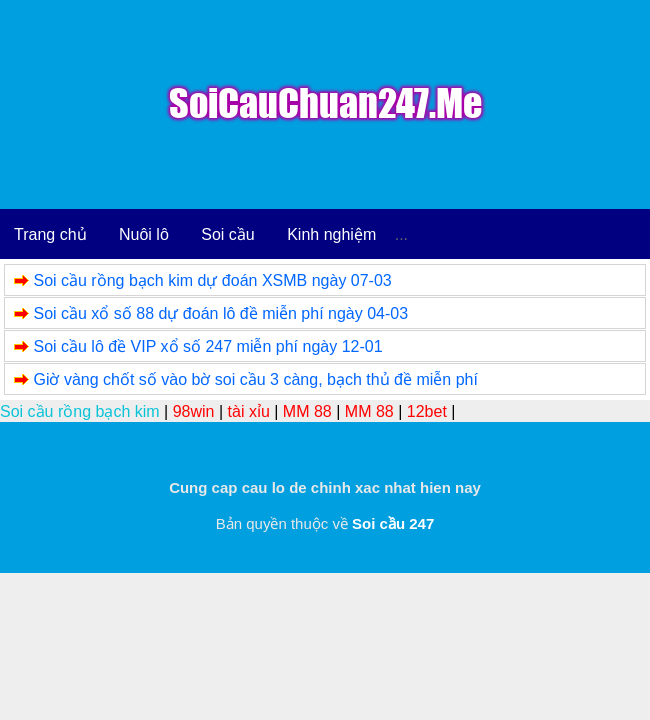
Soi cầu (227, 234)
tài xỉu (249, 411)
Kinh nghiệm (331, 234)
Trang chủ (50, 234)
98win (194, 411)
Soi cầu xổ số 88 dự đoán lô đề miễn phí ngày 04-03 (220, 313)
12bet (427, 411)
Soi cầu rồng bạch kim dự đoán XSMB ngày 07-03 (212, 280)
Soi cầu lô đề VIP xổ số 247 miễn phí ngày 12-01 (207, 346)
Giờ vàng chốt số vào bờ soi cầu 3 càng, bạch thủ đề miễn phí (255, 379)
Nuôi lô (144, 234)
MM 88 (307, 411)
